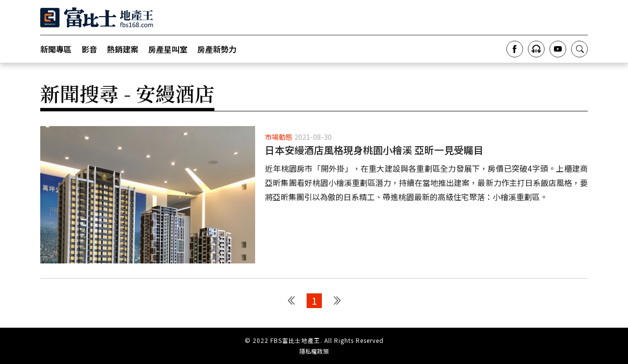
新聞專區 (56, 49)
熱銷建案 (123, 49)
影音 (89, 49)
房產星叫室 (168, 49)
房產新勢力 (217, 49)
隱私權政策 (314, 351)
